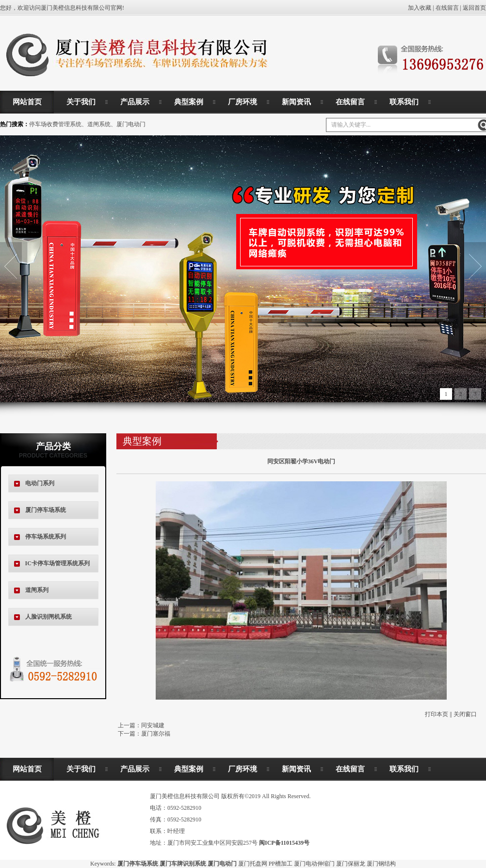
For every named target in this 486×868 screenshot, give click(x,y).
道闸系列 (37, 590)
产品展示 (135, 102)
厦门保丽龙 (351, 864)
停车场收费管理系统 (55, 124)
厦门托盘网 (253, 864)
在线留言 (447, 8)
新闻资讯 (296, 102)
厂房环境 (243, 102)
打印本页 (437, 714)
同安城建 (153, 725)
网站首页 (27, 102)
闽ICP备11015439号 (284, 843)
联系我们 (404, 102)
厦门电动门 (131, 124)
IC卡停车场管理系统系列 (57, 563)
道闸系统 (99, 124)
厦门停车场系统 (46, 510)
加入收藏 (420, 8)
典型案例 (189, 102)
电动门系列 (40, 483)
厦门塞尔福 (156, 734)
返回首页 (474, 8)
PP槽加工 (281, 864)
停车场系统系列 (46, 537)
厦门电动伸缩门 (314, 864)
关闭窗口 (465, 714)
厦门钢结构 (381, 864)
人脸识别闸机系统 (49, 617)
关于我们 (81, 102)
